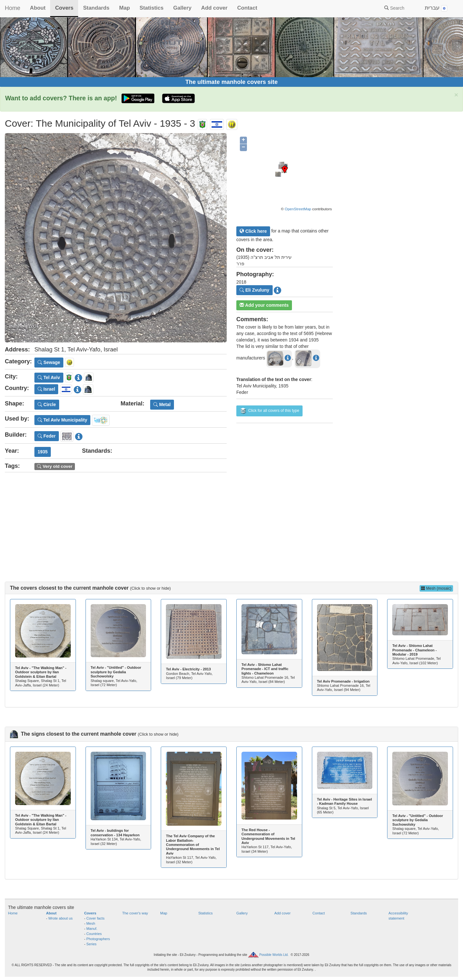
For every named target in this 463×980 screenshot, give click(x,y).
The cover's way (135, 913)
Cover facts (96, 918)
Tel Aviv (49, 377)
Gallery (182, 8)
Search (394, 8)
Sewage (49, 362)
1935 (43, 452)
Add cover (214, 8)
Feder (47, 436)
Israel (46, 389)
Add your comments (264, 305)
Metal (162, 404)
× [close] (456, 95)
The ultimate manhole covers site (231, 82)
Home (13, 8)
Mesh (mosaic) (436, 588)
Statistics (152, 8)
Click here (253, 231)
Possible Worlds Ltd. (274, 955)
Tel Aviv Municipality (62, 420)
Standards (96, 8)
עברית (436, 8)
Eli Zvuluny (254, 290)
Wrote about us (60, 918)
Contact (247, 8)
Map (124, 8)
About (38, 8)
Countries (94, 934)
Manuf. (92, 929)
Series (92, 944)
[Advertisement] (232, 521)
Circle (47, 404)
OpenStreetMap (298, 209)
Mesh (91, 923)
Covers (64, 8)
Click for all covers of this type (269, 411)
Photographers (98, 939)
